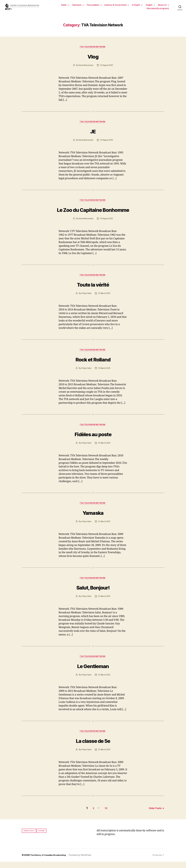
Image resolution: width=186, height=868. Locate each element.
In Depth (136, 6)
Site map (42, 837)
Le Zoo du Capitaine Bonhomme (93, 213)
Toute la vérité (93, 288)
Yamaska (93, 518)
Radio (64, 6)
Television (77, 6)
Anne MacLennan (86, 68)
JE (93, 134)
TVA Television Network (93, 50)
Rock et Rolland (93, 364)
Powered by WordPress (83, 861)
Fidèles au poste (93, 439)
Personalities (93, 6)
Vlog (93, 59)
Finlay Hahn (86, 298)
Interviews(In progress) (158, 10)
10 (104, 814)
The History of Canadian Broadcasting (50, 861)
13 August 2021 (107, 68)
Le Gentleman (93, 672)
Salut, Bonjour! (93, 593)
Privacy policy (29, 837)
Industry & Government (116, 6)
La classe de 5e (93, 747)
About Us (162, 6)
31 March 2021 (104, 298)
